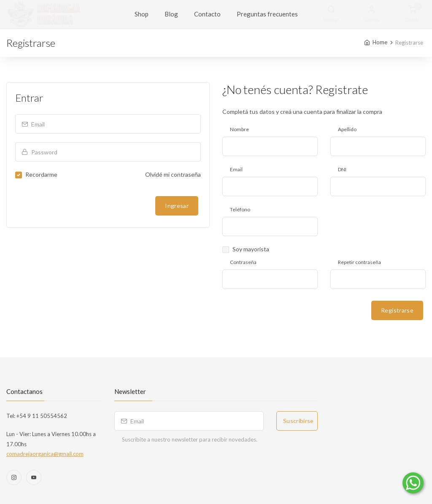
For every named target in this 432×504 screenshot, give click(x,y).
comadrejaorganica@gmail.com (45, 454)
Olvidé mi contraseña (173, 174)
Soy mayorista (251, 249)
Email (236, 169)
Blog (171, 14)
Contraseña (243, 262)
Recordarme (41, 174)
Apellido (347, 129)
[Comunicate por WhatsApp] (413, 483)
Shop (142, 14)
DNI (342, 169)
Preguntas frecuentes (267, 14)
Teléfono (240, 209)
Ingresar (177, 206)
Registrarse (397, 310)
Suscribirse (298, 421)
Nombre (239, 129)
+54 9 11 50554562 (41, 416)
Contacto (207, 14)
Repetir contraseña (359, 262)
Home (380, 42)
